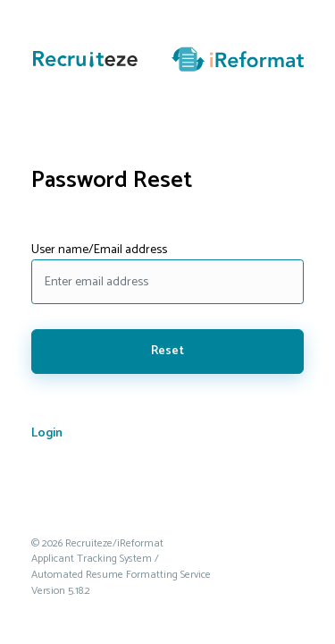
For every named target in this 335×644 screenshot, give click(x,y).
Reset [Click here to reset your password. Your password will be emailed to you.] (167, 351)
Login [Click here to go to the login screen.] (47, 433)
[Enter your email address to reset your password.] (167, 282)
